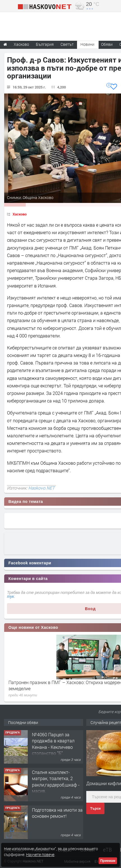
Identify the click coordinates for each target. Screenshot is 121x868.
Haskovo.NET (41, 488)
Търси (95, 809)
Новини (87, 44)
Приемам (108, 861)
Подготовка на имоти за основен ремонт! (57, 813)
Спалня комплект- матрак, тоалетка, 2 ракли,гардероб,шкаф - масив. (56, 781)
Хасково (20, 214)
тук (11, 596)
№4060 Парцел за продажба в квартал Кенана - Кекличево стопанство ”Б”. (53, 744)
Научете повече (40, 854)
